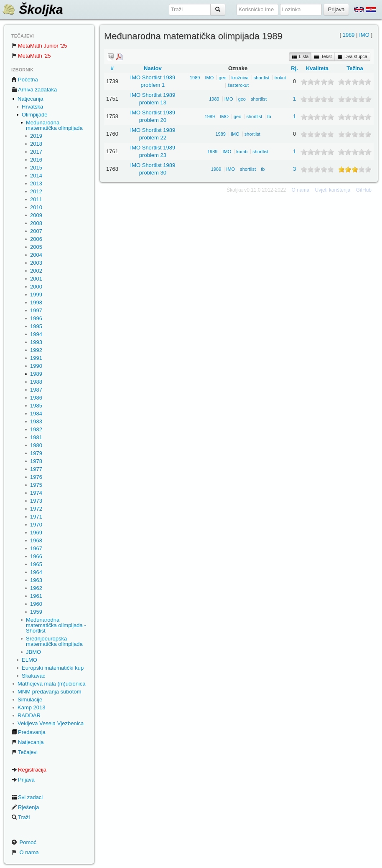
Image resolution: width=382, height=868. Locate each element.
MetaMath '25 (31, 56)
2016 (36, 160)
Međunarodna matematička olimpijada (54, 125)
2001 (36, 279)
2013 (36, 183)
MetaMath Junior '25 (39, 46)
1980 (36, 445)
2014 (36, 176)
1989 (36, 374)
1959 (36, 612)
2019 (36, 136)
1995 (36, 326)
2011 (36, 199)
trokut (280, 78)
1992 (36, 350)
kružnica (240, 78)
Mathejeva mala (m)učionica (52, 684)
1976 (36, 477)
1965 (36, 564)
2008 (36, 223)
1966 (36, 556)
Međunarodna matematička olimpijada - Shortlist (56, 625)
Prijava (23, 780)
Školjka (32, 9)
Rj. (294, 68)
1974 (36, 493)
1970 (36, 525)
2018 (36, 144)
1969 (36, 533)
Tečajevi (24, 752)
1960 (36, 604)
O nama (25, 852)
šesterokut (238, 85)
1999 (36, 295)
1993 (36, 342)
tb (269, 116)
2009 (36, 215)
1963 (36, 580)
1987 (36, 390)
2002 (36, 271)
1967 (36, 548)
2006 (36, 239)
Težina (355, 68)
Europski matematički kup (53, 668)
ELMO (29, 660)
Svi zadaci (27, 797)
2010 (36, 207)
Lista (300, 57)
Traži (20, 817)
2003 (36, 263)
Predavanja (28, 732)
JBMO (33, 652)
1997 (36, 310)
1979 (36, 453)
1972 (36, 509)
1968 (36, 540)
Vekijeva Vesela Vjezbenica (51, 723)
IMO (364, 35)
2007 (36, 231)
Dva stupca (352, 57)
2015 (36, 168)
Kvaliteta (317, 68)
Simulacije (30, 700)
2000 (36, 287)
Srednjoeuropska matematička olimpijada (54, 641)
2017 (36, 152)
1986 (36, 398)
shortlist (262, 78)
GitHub (364, 190)
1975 (36, 485)
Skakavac (33, 676)
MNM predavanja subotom (49, 692)
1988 (36, 382)
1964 (36, 572)
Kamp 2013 (32, 707)
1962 (36, 588)
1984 (36, 414)
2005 (36, 247)
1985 (36, 406)
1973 (36, 501)
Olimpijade (34, 115)
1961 (36, 596)
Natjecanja (30, 99)
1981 (36, 437)
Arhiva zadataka (34, 90)
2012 (36, 191)
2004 (36, 255)
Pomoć (24, 842)
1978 (36, 461)
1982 (36, 429)
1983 (36, 421)
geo (222, 78)
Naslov (153, 68)
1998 (36, 302)
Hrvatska (32, 107)
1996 (36, 318)
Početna (25, 80)
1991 (36, 358)
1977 (36, 469)
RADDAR (29, 715)
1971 (36, 517)
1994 (36, 334)
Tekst (323, 57)
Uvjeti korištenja (333, 190)
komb (242, 152)
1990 (36, 366)
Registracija (29, 770)
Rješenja (25, 807)
